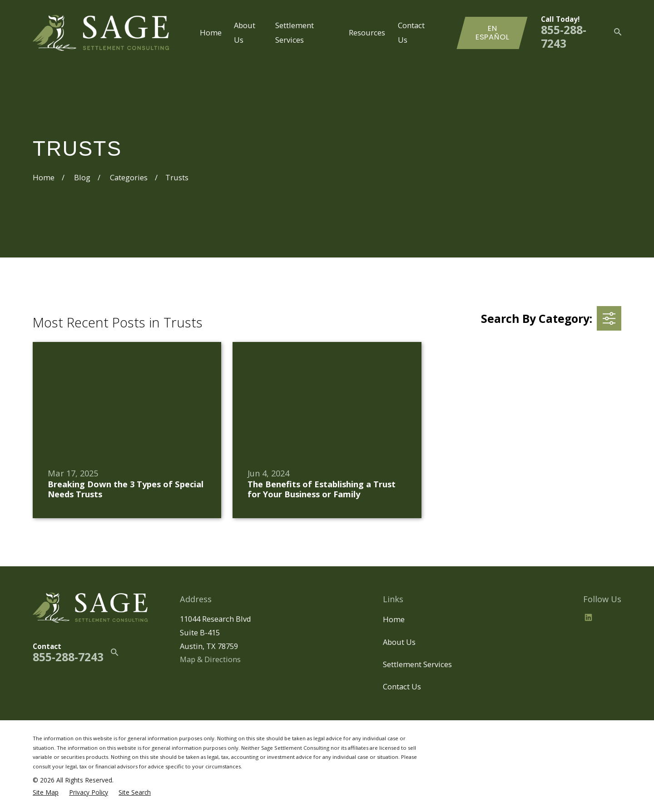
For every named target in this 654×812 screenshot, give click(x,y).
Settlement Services (417, 664)
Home (394, 619)
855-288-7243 (564, 37)
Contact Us (402, 686)
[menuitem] (46, 792)
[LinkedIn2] (588, 617)
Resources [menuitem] (367, 32)
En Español (493, 33)
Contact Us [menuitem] (411, 33)
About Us (399, 642)
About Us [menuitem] (245, 33)
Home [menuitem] (211, 32)
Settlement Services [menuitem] (295, 33)
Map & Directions (210, 659)
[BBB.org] (610, 617)
